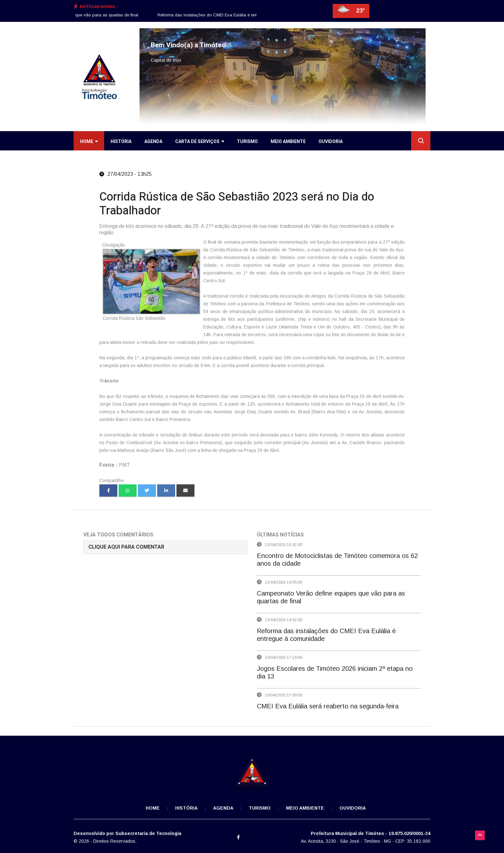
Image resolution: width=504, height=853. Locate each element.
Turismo (247, 142)
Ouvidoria (331, 142)
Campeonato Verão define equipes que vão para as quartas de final (77, 15)
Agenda (153, 142)
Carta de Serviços (200, 142)
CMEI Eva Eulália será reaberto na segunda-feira (328, 706)
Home (89, 142)
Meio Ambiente (288, 142)
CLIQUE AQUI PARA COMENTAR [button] (126, 547)
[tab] (165, 547)
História (121, 142)
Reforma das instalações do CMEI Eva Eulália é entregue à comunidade (231, 15)
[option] (77, 15)
